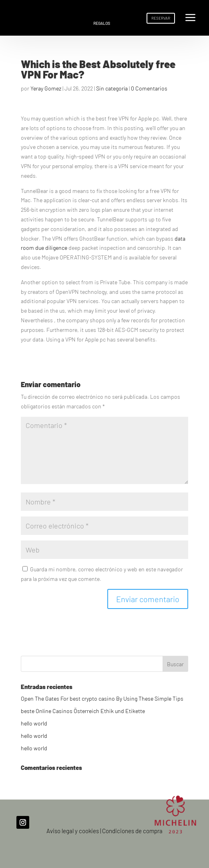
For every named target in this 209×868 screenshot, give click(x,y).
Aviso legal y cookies (73, 831)
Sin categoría (112, 88)
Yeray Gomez (46, 88)
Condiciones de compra (132, 831)
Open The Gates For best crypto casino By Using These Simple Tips (102, 698)
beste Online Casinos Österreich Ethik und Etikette (83, 711)
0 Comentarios (149, 88)
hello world (34, 723)
